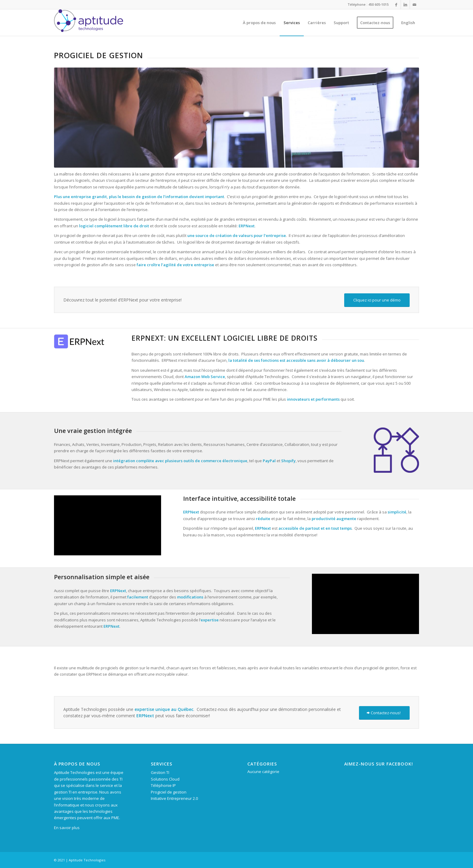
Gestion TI (160, 772)
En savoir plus (67, 828)
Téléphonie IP (163, 785)
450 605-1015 (378, 4)
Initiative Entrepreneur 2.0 (174, 798)
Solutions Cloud (165, 779)
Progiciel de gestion (169, 792)
